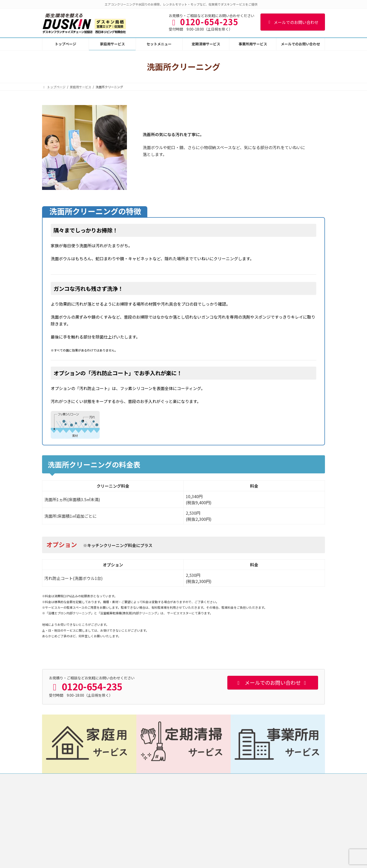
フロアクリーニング (156, 861)
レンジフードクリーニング (160, 825)
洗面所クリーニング (156, 843)
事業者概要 (83, 778)
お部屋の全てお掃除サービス (259, 825)
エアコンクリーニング (157, 808)
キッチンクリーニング (157, 816)
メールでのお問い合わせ (293, 22)
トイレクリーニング (156, 852)
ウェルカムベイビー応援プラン (260, 852)
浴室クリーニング (154, 834)
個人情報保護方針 (113, 778)
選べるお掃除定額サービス (257, 816)
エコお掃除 (246, 834)
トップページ (56, 778)
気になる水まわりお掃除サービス (262, 808)
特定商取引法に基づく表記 (154, 778)
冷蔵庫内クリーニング (254, 843)
